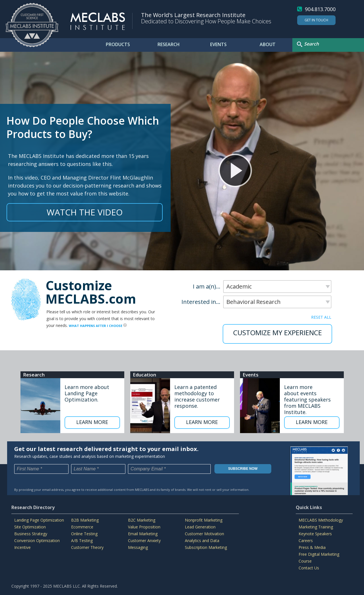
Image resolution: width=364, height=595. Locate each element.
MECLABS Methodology (321, 520)
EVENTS (218, 44)
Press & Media (312, 547)
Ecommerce (82, 527)
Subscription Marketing (206, 547)
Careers (306, 541)
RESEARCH (169, 44)
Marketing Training (316, 527)
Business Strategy (31, 534)
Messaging (138, 547)
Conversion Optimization (37, 541)
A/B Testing (82, 541)
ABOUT (268, 44)
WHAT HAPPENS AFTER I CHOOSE (98, 326)
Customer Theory (87, 547)
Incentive (22, 547)
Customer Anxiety (144, 541)
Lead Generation (200, 527)
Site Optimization (30, 527)
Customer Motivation (204, 534)
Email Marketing (143, 534)
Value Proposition (144, 527)
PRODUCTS (118, 44)
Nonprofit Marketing (204, 520)
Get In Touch (316, 20)
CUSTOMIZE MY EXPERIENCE (278, 332)
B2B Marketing (85, 520)
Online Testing (84, 534)
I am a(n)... (207, 287)
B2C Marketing (142, 520)
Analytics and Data (202, 541)
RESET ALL (321, 317)
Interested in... (201, 302)
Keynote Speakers (315, 534)
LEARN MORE (92, 422)
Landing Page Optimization (39, 520)
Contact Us (309, 568)
